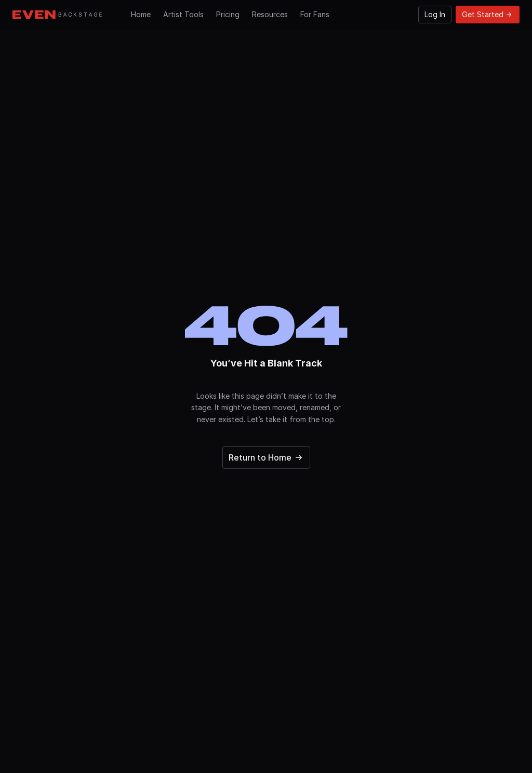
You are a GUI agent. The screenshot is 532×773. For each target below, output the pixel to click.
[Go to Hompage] (57, 15)
